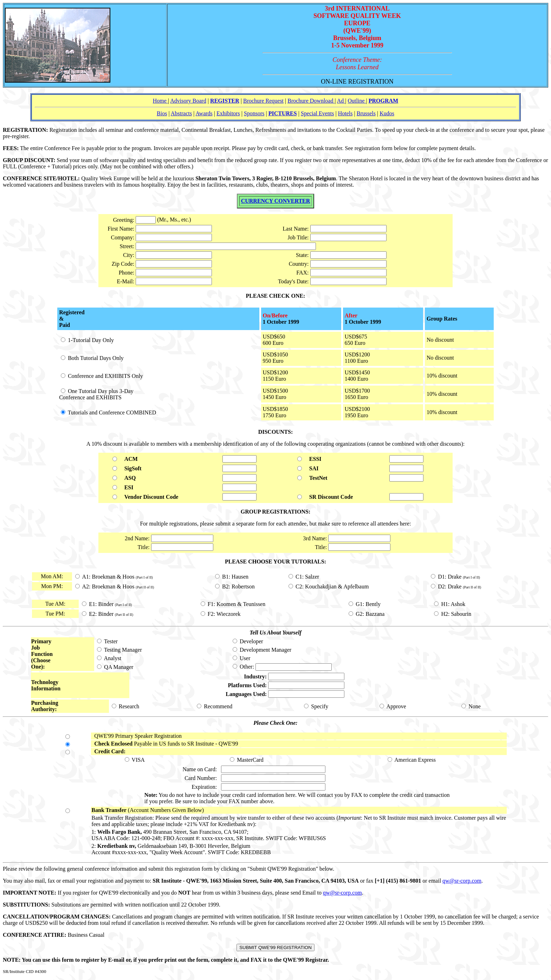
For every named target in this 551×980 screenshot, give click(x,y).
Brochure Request (263, 101)
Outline (357, 101)
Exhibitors (228, 113)
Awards (204, 113)
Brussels (366, 113)
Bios (162, 113)
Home (160, 101)
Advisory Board (188, 101)
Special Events (317, 113)
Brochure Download (311, 101)
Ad (341, 101)
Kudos (387, 113)
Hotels (345, 113)
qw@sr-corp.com (462, 881)
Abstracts (181, 113)
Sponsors (254, 113)
